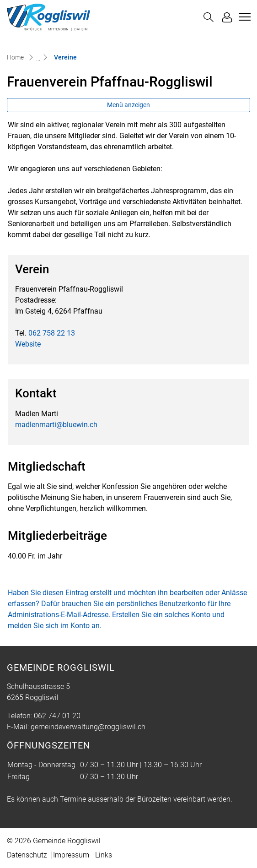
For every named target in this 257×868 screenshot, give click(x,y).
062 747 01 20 (57, 716)
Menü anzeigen (128, 105)
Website (32, 344)
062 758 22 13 (52, 333)
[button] (209, 17)
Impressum (71, 855)
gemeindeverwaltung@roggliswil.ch (88, 727)
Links (104, 855)
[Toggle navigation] (243, 17)
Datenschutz (27, 855)
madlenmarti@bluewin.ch (56, 425)
